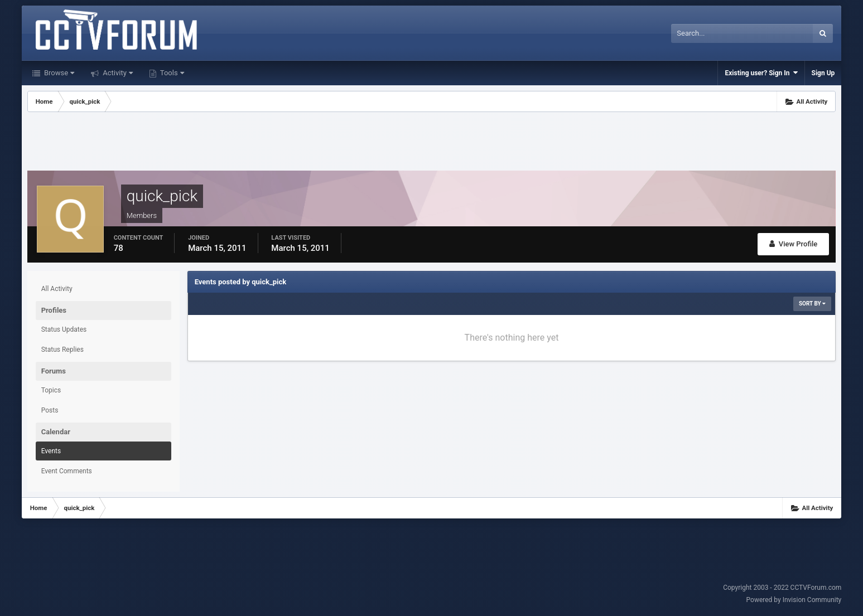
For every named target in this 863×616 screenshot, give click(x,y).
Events (51, 451)
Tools (171, 73)
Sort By (812, 304)
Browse (58, 73)
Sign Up (823, 73)
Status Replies (62, 350)
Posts (50, 410)
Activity (117, 73)
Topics (51, 390)
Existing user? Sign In (761, 73)
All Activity (57, 289)
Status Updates (64, 329)
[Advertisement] (431, 143)
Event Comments (67, 471)
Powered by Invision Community (794, 600)
